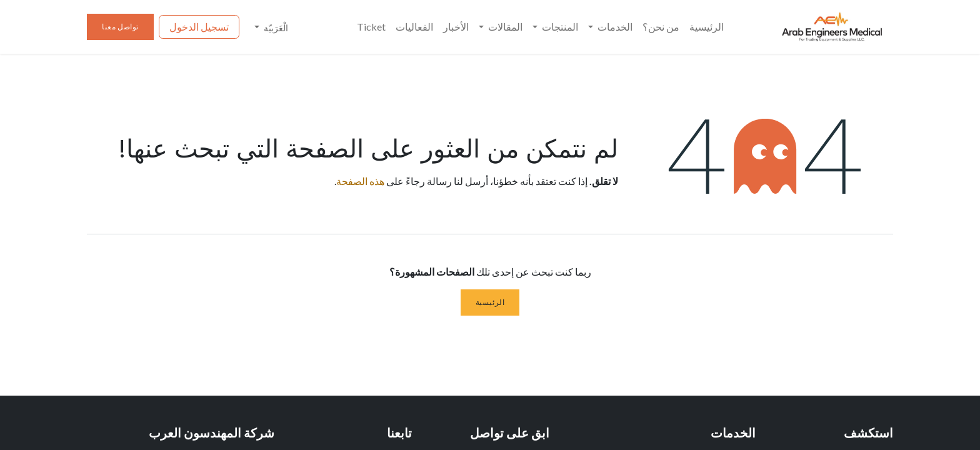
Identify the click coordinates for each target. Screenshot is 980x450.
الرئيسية (490, 302)
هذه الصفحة (360, 181)
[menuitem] (707, 27)
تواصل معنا (120, 27)
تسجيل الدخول (199, 27)
